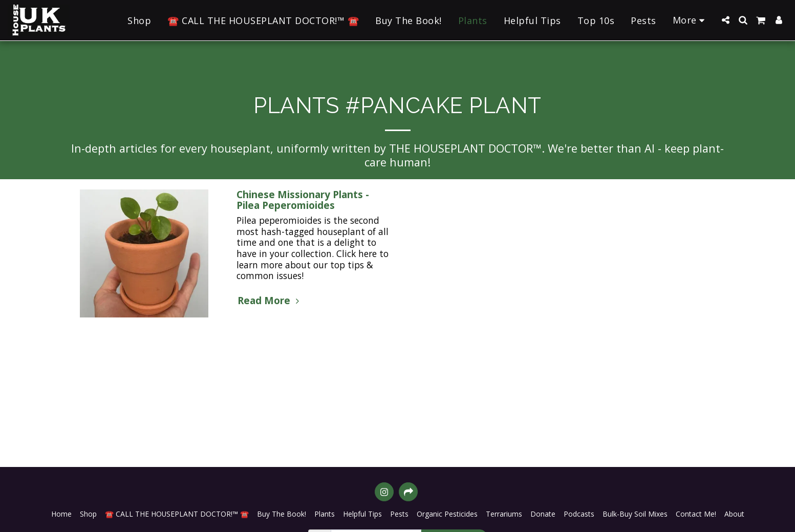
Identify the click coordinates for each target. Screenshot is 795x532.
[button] (725, 20)
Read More (270, 301)
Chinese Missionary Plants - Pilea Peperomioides (303, 200)
